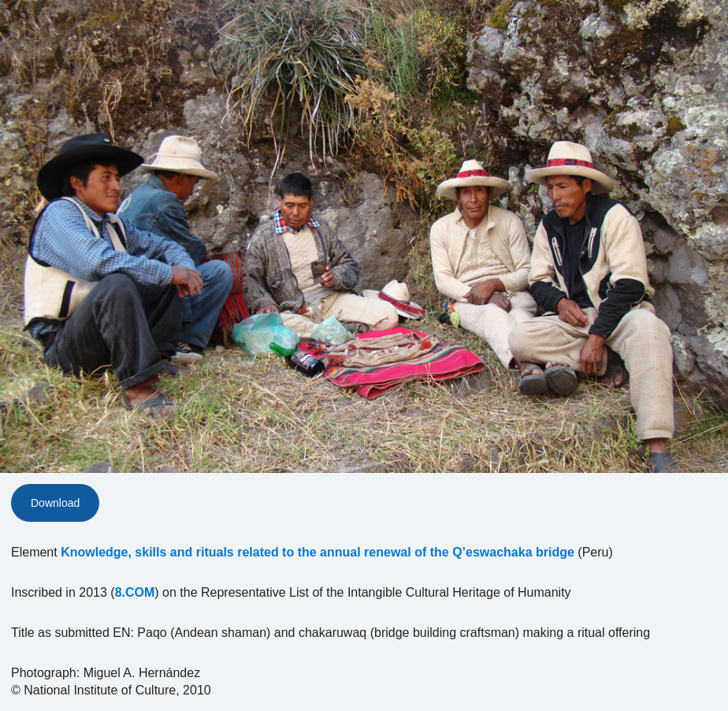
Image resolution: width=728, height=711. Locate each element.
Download (55, 503)
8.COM (135, 592)
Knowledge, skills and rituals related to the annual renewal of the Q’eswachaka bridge (318, 552)
